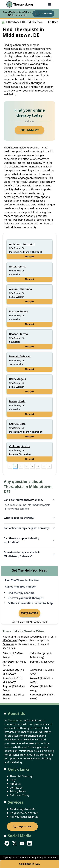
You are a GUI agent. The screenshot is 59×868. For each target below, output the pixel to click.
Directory (14, 22)
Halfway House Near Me (24, 817)
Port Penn (8, 662)
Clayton (35, 686)
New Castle (9, 678)
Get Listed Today (20, 795)
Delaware (8, 644)
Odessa (7, 653)
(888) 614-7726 (43, 14)
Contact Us (16, 788)
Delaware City (11, 670)
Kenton (7, 695)
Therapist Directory (21, 776)
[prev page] (10, 466)
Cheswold (36, 695)
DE (24, 22)
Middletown (10, 640)
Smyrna (7, 686)
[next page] (49, 466)
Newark (35, 678)
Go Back (53, 22)
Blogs (13, 780)
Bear (33, 662)
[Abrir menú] (50, 4)
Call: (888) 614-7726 (29, 864)
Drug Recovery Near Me (24, 813)
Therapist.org (20, 4)
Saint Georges (38, 653)
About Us (15, 784)
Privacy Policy (18, 791)
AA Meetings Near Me (23, 809)
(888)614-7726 (30, 613)
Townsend (36, 670)
